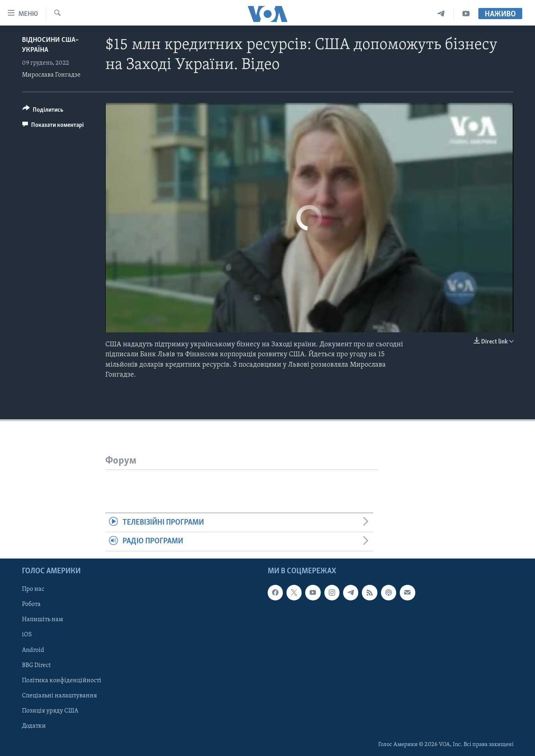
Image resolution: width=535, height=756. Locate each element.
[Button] (43, 111)
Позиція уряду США (50, 711)
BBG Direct (36, 665)
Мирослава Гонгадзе (51, 75)
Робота (31, 604)
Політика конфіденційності (62, 680)
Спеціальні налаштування (59, 695)
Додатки (34, 726)
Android (33, 650)
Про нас (33, 589)
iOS (27, 635)
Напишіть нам (42, 620)
